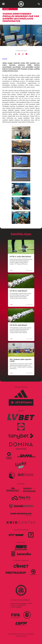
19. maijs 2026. (21, 339)
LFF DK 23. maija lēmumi (18, 291)
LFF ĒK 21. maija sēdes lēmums (20, 257)
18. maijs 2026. (21, 373)
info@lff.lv (19, 607)
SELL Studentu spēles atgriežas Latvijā (21, 360)
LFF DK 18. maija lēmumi (18, 325)
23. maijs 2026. (21, 305)
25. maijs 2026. (21, 270)
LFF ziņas (6, 9)
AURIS (25, 636)
